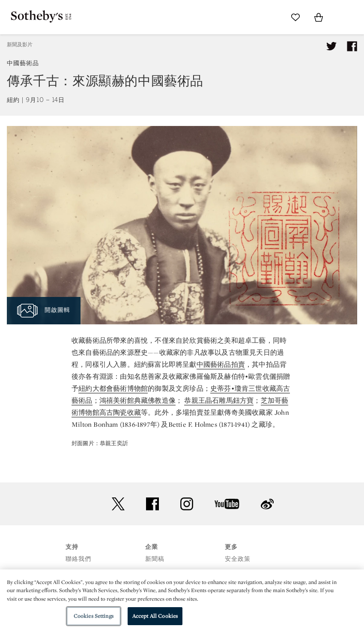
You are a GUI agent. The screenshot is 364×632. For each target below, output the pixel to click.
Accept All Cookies (155, 616)
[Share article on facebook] (352, 46)
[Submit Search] (272, 17)
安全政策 (238, 559)
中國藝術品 (23, 63)
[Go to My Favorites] (295, 17)
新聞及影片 (20, 45)
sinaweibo (267, 504)
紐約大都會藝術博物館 (113, 388)
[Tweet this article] (331, 46)
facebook (152, 504)
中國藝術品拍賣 (221, 364)
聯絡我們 (78, 559)
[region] (182, 601)
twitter (118, 504)
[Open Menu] (342, 18)
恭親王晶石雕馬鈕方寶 (219, 400)
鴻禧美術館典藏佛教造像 (137, 400)
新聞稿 (155, 559)
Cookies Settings (94, 616)
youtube (227, 504)
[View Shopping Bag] (319, 17)
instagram (187, 504)
